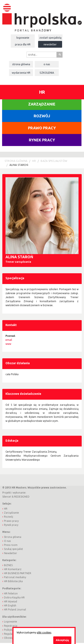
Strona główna (21, 64)
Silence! (7, 497)
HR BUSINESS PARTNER (18, 573)
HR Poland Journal (15, 609)
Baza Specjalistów (54, 161)
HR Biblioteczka (13, 581)
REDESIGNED (22, 497)
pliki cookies (44, 632)
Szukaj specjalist (13, 549)
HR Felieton (11, 593)
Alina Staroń (19, 165)
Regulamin (10, 634)
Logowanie (23, 38)
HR (34, 161)
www (8, 344)
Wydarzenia (21, 73)
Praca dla (23, 44)
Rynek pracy (42, 140)
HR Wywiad (11, 601)
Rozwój (42, 116)
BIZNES (8, 565)
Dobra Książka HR (14, 597)
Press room (11, 545)
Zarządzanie (42, 104)
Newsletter (50, 44)
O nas (47, 64)
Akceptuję (62, 640)
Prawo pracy (42, 128)
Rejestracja (11, 626)
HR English (10, 605)
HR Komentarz (13, 569)
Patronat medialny (15, 577)
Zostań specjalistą (50, 38)
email (9, 340)
